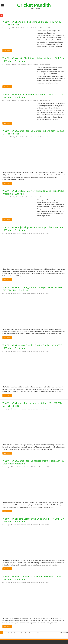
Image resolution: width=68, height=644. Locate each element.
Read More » (7, 50)
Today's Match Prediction (20, 28)
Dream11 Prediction (33, 28)
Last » (38, 633)
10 (21, 633)
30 (29, 633)
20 (25, 633)
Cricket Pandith (34, 5)
